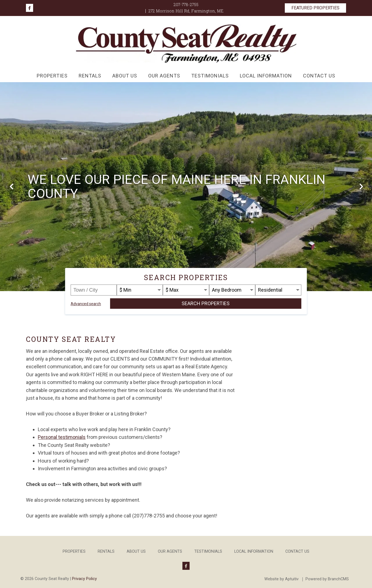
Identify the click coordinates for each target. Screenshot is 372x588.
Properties (52, 76)
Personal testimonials (62, 437)
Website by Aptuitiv (281, 579)
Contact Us (319, 76)
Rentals (90, 76)
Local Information (266, 76)
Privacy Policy (84, 579)
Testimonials (210, 76)
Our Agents (164, 76)
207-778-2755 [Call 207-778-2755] (186, 5)
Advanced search (86, 304)
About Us (125, 76)
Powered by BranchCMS (327, 579)
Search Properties (206, 303)
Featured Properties (315, 8)
